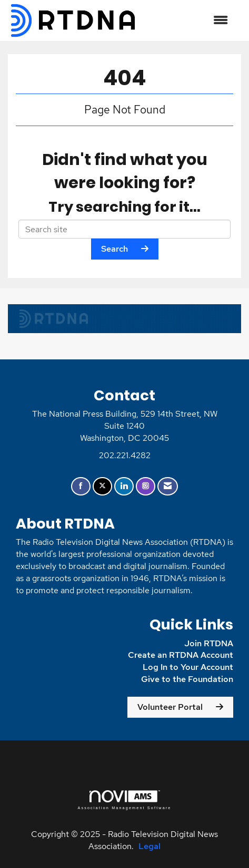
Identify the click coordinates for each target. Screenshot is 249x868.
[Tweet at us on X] (102, 486)
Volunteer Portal (170, 707)
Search (114, 249)
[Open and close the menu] (188, 21)
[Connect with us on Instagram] (146, 486)
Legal (150, 846)
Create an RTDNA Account (181, 655)
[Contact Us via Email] (168, 486)
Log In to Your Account (188, 667)
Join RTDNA (209, 643)
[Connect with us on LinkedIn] (124, 486)
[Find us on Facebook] (81, 486)
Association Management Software (124, 800)
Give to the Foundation (186, 679)
